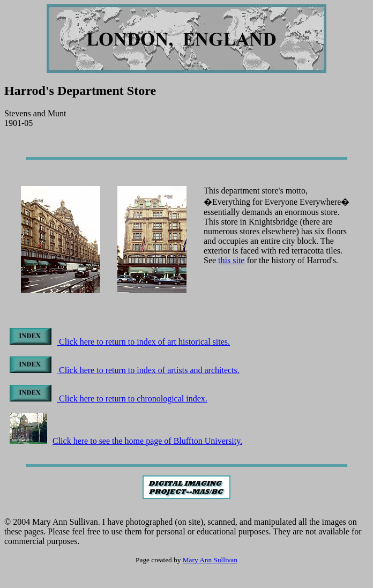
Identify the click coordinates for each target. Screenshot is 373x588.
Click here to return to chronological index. (109, 399)
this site (231, 260)
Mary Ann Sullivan (210, 560)
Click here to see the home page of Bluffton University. (126, 441)
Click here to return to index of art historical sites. (120, 342)
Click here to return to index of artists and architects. (125, 370)
